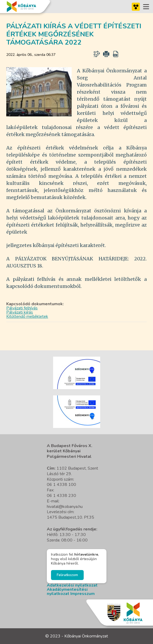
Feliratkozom (67, 575)
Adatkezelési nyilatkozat (72, 585)
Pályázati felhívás (22, 308)
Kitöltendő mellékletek (27, 316)
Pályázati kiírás (20, 312)
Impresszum (83, 594)
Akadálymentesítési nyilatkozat (67, 592)
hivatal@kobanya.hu (65, 507)
